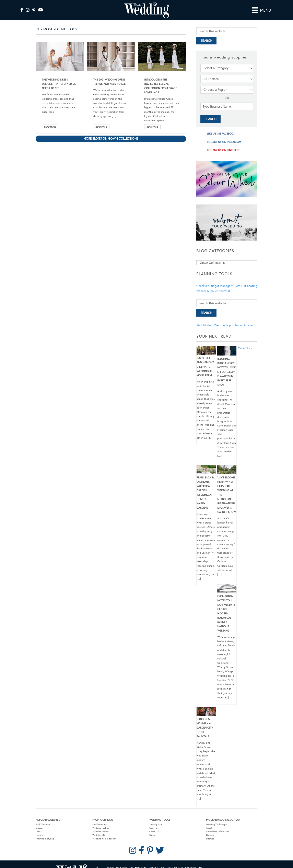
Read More (50, 127)
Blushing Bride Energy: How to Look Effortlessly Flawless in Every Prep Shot (226, 372)
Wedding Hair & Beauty (104, 839)
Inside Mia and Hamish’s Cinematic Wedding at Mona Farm (205, 367)
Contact (210, 835)
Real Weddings (43, 824)
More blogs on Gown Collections (111, 139)
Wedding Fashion (101, 828)
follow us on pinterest (223, 150)
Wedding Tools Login (216, 824)
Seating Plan (156, 824)
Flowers (39, 835)
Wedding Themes (101, 832)
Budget (153, 835)
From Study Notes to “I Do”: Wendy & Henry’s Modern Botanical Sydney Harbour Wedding (226, 613)
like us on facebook (221, 134)
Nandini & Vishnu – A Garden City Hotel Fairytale (205, 728)
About (209, 828)
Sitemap (210, 839)
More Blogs (245, 348)
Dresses (39, 828)
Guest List (239, 286)
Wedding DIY (99, 835)
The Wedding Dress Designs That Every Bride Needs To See (59, 84)
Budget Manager (221, 286)
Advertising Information (218, 832)
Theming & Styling (45, 839)
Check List (154, 832)
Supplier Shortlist (219, 291)
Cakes (39, 832)
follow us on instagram (224, 142)
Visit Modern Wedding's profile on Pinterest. (226, 325)
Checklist (203, 286)
